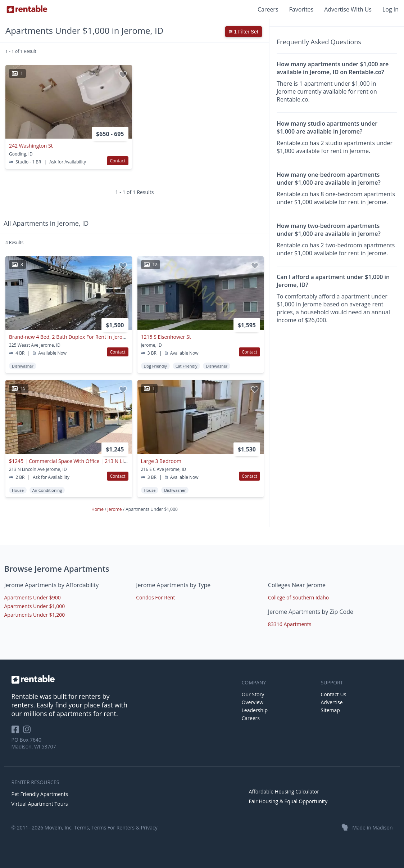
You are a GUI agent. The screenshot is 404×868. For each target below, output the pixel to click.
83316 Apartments (290, 624)
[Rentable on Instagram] (28, 732)
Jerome (115, 509)
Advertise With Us (348, 9)
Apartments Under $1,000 (35, 606)
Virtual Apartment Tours (40, 804)
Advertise (332, 702)
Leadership (255, 710)
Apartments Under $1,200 (35, 615)
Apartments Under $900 (33, 597)
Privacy (149, 827)
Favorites (301, 9)
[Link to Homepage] (27, 9)
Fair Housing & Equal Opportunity (288, 801)
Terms (81, 827)
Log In (391, 9)
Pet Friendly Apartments (40, 794)
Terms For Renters (113, 827)
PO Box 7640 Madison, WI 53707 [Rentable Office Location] (34, 743)
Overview (253, 702)
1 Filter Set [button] (244, 32)
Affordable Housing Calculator (284, 791)
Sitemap (330, 710)
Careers (268, 9)
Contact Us (334, 694)
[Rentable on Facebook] (17, 732)
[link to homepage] (123, 679)
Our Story (253, 694)
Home (98, 509)
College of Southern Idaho (298, 597)
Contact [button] (117, 161)
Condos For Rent (155, 597)
